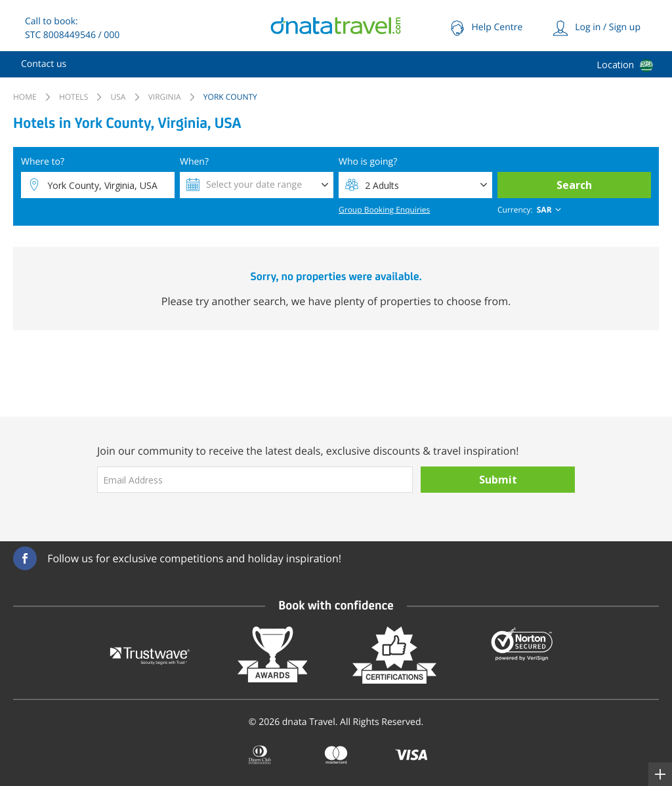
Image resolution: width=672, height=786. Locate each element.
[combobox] (531, 210)
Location (615, 65)
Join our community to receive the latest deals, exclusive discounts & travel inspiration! (308, 451)
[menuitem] (44, 64)
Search (574, 185)
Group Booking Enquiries (384, 210)
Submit (498, 480)
